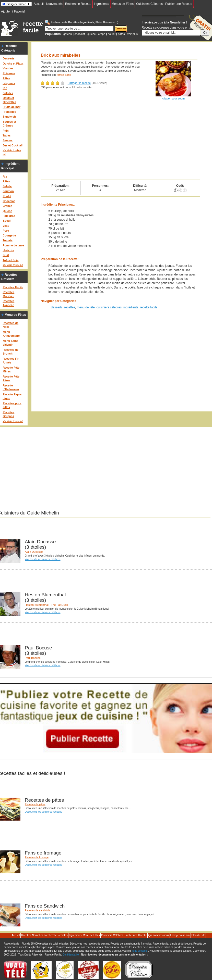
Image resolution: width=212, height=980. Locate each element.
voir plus (132, 34)
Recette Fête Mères (11, 370)
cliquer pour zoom (174, 98)
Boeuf (7, 221)
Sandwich (9, 117)
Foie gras (9, 216)
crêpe (102, 34)
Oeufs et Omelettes (9, 100)
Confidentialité (71, 955)
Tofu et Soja (10, 260)
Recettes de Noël (10, 325)
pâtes (121, 34)
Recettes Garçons (8, 414)
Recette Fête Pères (11, 379)
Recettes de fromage (37, 857)
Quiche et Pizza (13, 64)
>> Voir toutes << (12, 152)
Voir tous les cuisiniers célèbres (43, 559)
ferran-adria (64, 75)
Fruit (6, 255)
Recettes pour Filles (12, 405)
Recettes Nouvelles (32, 935)
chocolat (80, 34)
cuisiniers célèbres (109, 307)
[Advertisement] (120, 141)
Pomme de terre (13, 245)
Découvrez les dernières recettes (43, 812)
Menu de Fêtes (15, 315)
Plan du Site (198, 935)
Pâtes (6, 78)
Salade (7, 186)
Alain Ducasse (34, 552)
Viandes (8, 68)
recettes (70, 307)
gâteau (68, 34)
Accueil (39, 4)
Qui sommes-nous (158, 935)
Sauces (8, 140)
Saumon (8, 191)
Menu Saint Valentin (10, 343)
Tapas (7, 135)
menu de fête (86, 307)
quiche (91, 34)
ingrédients (131, 307)
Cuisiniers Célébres (149, 4)
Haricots (8, 250)
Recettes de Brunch (10, 352)
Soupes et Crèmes (9, 124)
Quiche (7, 211)
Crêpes (7, 206)
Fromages (9, 112)
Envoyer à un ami (180, 935)
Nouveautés (54, 4)
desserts (57, 307)
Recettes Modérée (8, 294)
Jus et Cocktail (13, 145)
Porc (6, 231)
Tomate (7, 240)
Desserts (8, 58)
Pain (5, 131)
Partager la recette (79, 83)
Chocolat (9, 201)
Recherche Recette (78, 4)
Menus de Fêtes (123, 4)
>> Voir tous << (13, 265)
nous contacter (140, 951)
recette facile (33, 27)
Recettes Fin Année (11, 361)
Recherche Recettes (56, 935)
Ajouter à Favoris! (13, 11)
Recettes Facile (13, 287)
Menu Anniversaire (11, 334)
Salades (8, 93)
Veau (6, 226)
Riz (5, 88)
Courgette (9, 235)
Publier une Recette (179, 4)
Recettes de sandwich (37, 910)
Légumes (9, 83)
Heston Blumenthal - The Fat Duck (46, 605)
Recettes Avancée (8, 303)
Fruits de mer (11, 107)
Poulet (7, 196)
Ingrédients (101, 4)
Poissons (9, 73)
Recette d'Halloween (11, 387)
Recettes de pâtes (35, 804)
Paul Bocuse (33, 658)
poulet (112, 34)
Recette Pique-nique (12, 396)
